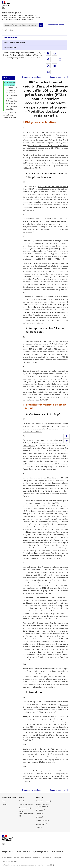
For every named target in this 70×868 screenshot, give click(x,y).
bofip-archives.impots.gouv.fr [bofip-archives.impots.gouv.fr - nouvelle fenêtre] (26, 813)
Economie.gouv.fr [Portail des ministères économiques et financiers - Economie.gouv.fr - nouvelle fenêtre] (41, 821)
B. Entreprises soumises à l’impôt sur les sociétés (12, 105)
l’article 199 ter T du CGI (45, 619)
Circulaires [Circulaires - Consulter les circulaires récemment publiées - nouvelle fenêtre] (39, 810)
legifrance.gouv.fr (40, 852)
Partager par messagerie (48, 72)
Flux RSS (21, 801)
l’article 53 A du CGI (52, 199)
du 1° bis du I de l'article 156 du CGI (46, 252)
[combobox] (21, 25)
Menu (67, 3)
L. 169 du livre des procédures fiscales (46, 706)
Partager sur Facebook (60, 59)
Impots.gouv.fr (40, 824)
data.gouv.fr (56, 852)
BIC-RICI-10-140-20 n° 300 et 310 (43, 349)
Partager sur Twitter (48, 66)
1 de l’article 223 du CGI (36, 400)
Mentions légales (26, 858)
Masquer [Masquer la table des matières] (10, 78)
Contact (4, 804)
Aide (3, 801)
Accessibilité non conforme (11, 858)
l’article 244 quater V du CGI (51, 657)
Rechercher (41, 25)
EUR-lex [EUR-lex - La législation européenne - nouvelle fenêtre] (38, 817)
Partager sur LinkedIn (55, 66)
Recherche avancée (56, 25)
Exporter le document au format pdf (48, 53)
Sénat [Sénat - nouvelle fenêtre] (38, 828)
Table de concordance (26, 804)
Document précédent (31, 77)
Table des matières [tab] (10, 38)
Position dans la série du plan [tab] (14, 43)
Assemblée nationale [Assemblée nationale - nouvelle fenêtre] (42, 801)
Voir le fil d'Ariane (7, 30)
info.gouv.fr (6, 852)
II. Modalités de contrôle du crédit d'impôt (10, 115)
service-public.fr (22, 852)
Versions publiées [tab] (10, 48)
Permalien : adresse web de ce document (48, 59)
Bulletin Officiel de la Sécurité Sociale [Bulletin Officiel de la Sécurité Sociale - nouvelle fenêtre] (42, 806)
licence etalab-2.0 (46, 865)
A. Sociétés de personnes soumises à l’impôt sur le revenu (12, 93)
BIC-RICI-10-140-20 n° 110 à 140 (51, 259)
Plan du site (37, 858)
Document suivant (58, 77)
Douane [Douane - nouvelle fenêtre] (38, 814)
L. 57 (35, 491)
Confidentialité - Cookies (50, 858)
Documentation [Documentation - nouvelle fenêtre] (24, 808)
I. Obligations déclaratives (10, 84)
